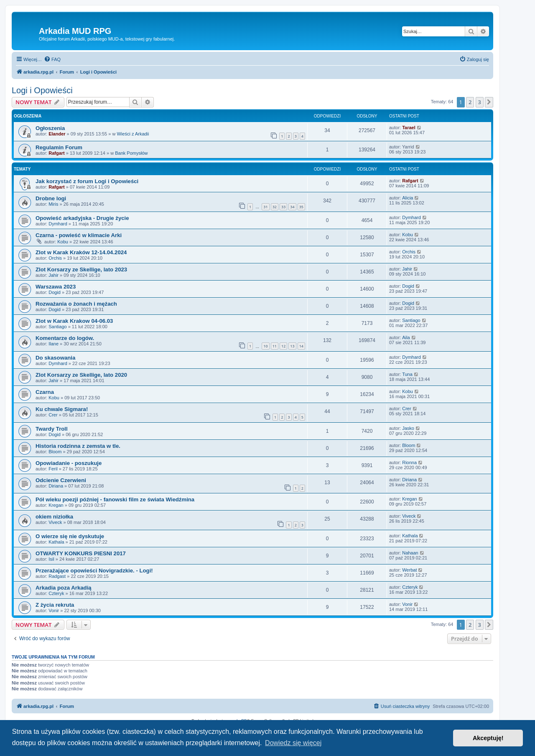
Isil (51, 559)
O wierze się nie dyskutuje (70, 536)
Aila (406, 337)
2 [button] (470, 102)
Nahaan (410, 553)
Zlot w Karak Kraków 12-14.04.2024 (81, 252)
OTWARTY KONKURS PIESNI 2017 (81, 553)
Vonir (54, 610)
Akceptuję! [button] (488, 738)
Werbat (409, 570)
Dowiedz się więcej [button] (293, 743)
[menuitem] (52, 59)
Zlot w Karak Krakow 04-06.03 (74, 321)
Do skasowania (55, 358)
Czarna (45, 392)
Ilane (53, 344)
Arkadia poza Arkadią (64, 588)
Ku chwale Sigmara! (62, 409)
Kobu (63, 242)
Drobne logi (51, 198)
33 (283, 207)
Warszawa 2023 (56, 287)
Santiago (57, 327)
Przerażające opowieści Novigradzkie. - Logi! (94, 571)
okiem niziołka (54, 517)
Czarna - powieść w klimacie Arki (79, 235)
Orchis (55, 258)
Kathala (56, 542)
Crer (53, 415)
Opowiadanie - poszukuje (69, 463)
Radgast (57, 576)
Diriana (56, 486)
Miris (53, 204)
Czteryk (56, 593)
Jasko (408, 428)
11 (275, 346)
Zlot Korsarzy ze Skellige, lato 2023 (81, 269)
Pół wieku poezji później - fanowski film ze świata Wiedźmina (115, 499)
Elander (57, 134)
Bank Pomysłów (131, 153)
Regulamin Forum (59, 147)
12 (283, 346)
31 (265, 207)
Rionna (409, 462)
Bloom (55, 452)
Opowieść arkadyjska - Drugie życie (82, 218)
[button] (489, 102)
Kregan (56, 505)
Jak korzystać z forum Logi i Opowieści (87, 181)
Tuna (407, 374)
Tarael (409, 128)
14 (301, 346)
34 (292, 207)
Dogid (55, 292)
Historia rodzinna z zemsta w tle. (78, 446)
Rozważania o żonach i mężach (76, 304)
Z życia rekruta (55, 605)
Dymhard (58, 224)
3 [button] (480, 102)
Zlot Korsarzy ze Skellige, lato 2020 (81, 375)
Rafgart (57, 153)
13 (292, 346)
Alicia (408, 198)
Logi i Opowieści (42, 90)
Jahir (53, 275)
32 (275, 207)
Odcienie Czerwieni (61, 480)
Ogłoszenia (50, 128)
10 (265, 346)
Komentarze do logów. (65, 338)
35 (301, 207)
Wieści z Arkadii (133, 134)
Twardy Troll (52, 429)
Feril (53, 469)
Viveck (55, 522)
